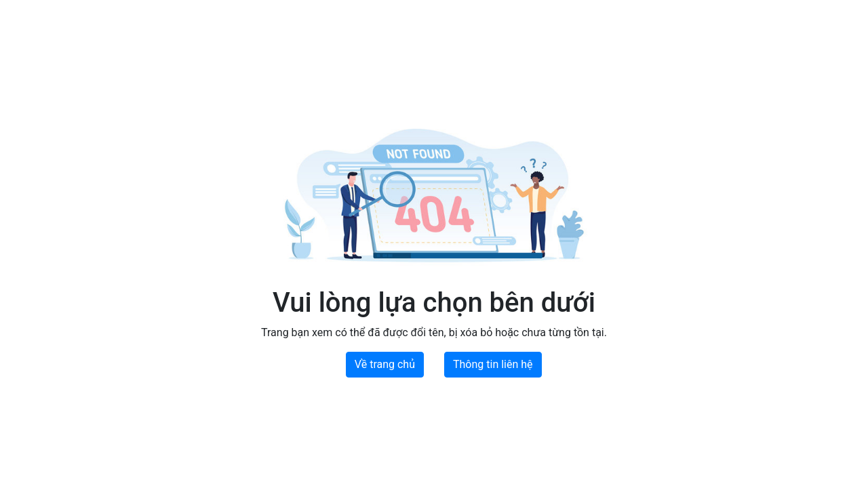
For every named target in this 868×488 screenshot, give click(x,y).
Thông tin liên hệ (493, 364)
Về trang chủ (385, 364)
